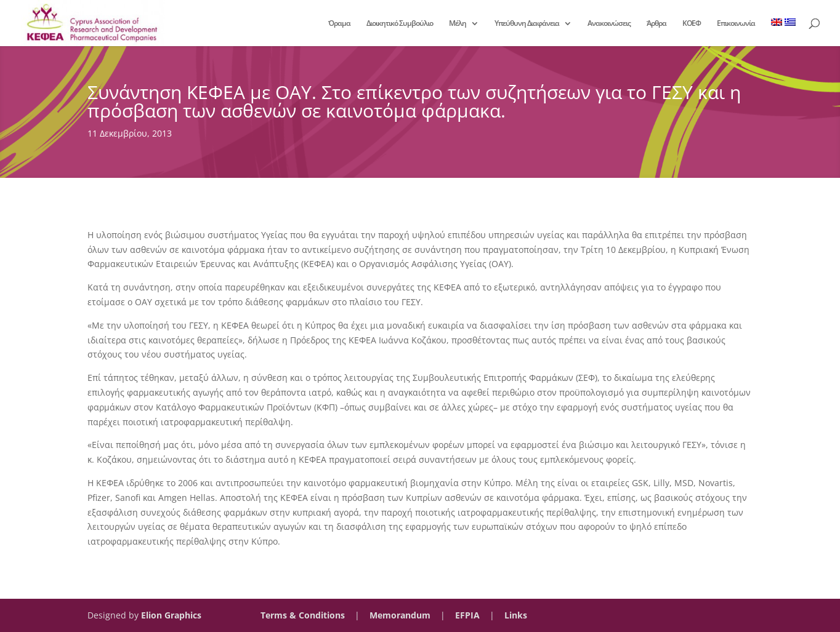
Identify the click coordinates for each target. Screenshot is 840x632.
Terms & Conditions (303, 615)
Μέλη (458, 24)
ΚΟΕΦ (692, 24)
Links (516, 615)
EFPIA (467, 615)
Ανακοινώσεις (609, 24)
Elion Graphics (171, 615)
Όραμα (339, 24)
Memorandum (400, 615)
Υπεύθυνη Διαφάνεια (527, 24)
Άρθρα (656, 24)
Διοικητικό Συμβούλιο (400, 24)
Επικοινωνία (736, 24)
